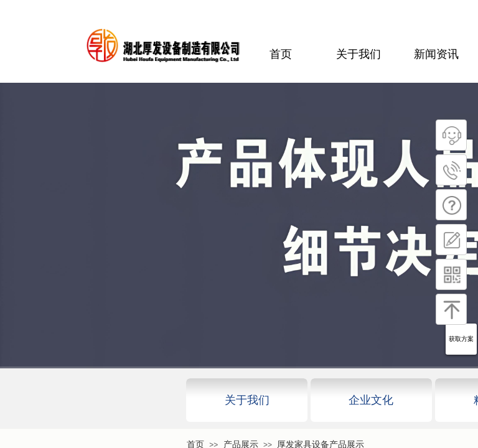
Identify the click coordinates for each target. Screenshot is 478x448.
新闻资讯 (436, 54)
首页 (281, 54)
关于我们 (358, 54)
